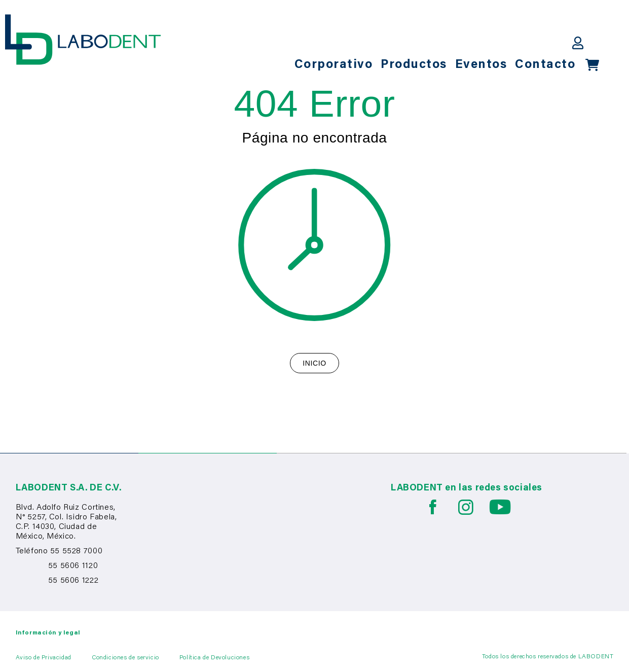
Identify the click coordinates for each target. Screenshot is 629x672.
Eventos (481, 65)
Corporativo (334, 65)
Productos (414, 65)
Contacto (545, 65)
